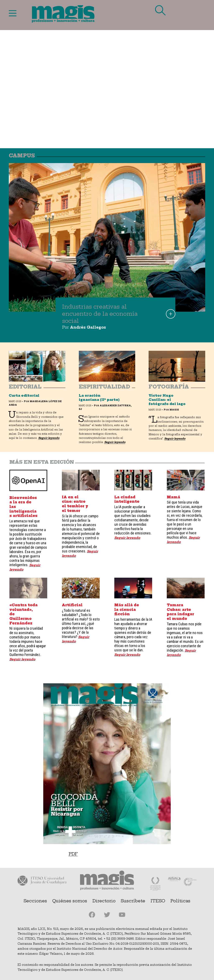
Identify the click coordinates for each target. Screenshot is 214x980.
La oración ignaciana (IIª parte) (99, 398)
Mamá (173, 497)
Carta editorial (24, 396)
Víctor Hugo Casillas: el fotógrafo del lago (167, 400)
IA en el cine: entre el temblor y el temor (75, 504)
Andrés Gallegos (88, 327)
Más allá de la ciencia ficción (127, 610)
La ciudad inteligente (127, 499)
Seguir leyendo (49, 438)
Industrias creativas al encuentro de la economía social (100, 314)
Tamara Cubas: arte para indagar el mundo (180, 612)
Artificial (72, 605)
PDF (73, 854)
